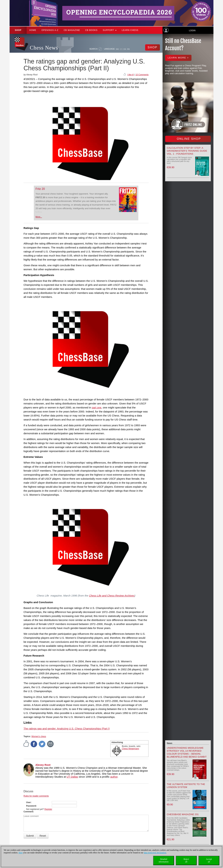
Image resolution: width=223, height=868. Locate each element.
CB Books (91, 30)
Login (192, 31)
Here (21, 853)
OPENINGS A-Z (50, 30)
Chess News (44, 48)
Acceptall (209, 860)
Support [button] (110, 30)
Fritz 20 (40, 189)
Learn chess (130, 30)
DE (118, 49)
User (28, 802)
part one (97, 407)
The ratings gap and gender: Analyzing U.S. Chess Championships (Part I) (67, 729)
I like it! (131, 75)
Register (48, 809)
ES (125, 49)
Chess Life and (112, 596)
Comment (28, 812)
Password (31, 806)
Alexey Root (43, 765)
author (114, 777)
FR (128, 49)
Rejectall (186, 860)
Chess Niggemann (131, 749)
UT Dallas (72, 777)
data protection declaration (155, 853)
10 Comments (142, 75)
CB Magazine (72, 30)
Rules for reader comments (36, 796)
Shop (18, 30)
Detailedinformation (164, 860)
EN (121, 49)
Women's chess (39, 736)
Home (33, 30)
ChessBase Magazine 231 (183, 814)
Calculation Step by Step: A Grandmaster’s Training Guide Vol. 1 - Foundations (187, 151)
